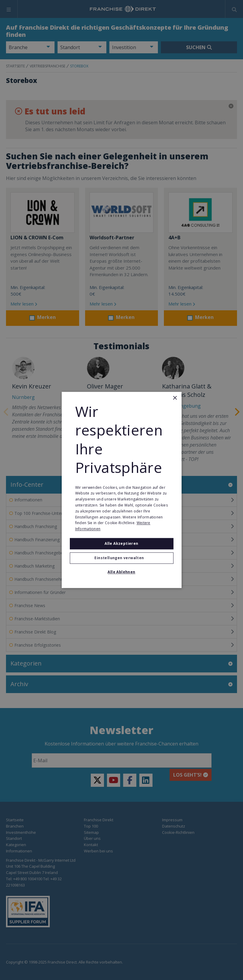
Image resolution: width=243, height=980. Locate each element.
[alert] (121, 490)
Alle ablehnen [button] (121, 572)
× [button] (175, 398)
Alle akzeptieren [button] (121, 543)
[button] (122, 558)
